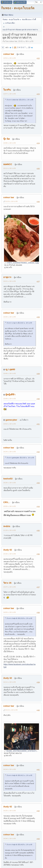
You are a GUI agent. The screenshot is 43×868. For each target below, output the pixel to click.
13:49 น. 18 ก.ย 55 (10, 399)
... (27, 47)
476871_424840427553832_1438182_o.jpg (21, 263)
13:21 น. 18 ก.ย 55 (10, 281)
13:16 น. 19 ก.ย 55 (10, 554)
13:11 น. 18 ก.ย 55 (10, 168)
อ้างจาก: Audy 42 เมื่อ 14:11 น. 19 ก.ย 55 (19, 775)
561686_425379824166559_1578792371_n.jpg (23, 751)
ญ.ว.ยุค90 (10, 369)
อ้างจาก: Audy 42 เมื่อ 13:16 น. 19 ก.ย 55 (19, 618)
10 (29, 47)
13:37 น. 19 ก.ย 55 (10, 587)
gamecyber (11, 420)
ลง (3, 48)
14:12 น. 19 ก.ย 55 (11, 710)
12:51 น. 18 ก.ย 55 (10, 58)
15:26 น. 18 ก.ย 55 (10, 483)
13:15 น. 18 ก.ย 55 (11, 201)
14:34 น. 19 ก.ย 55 (10, 839)
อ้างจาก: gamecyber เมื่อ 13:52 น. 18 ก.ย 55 (20, 458)
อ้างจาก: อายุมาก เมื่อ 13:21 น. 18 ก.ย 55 (19, 323)
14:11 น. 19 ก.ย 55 (10, 682)
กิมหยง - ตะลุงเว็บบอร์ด (18, 8)
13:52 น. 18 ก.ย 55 (10, 424)
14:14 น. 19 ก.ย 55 (10, 769)
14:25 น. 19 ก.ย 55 (10, 811)
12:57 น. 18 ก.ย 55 (10, 94)
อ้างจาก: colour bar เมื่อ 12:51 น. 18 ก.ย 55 (20, 100)
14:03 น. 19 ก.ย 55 (10, 612)
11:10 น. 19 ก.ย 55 (10, 530)
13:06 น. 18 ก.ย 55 (10, 143)
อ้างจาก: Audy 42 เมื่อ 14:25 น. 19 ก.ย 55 (19, 845)
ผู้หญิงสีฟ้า (10, 395)
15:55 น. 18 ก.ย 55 (10, 506)
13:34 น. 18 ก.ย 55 (10, 317)
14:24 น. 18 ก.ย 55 (10, 452)
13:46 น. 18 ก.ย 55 (10, 373)
